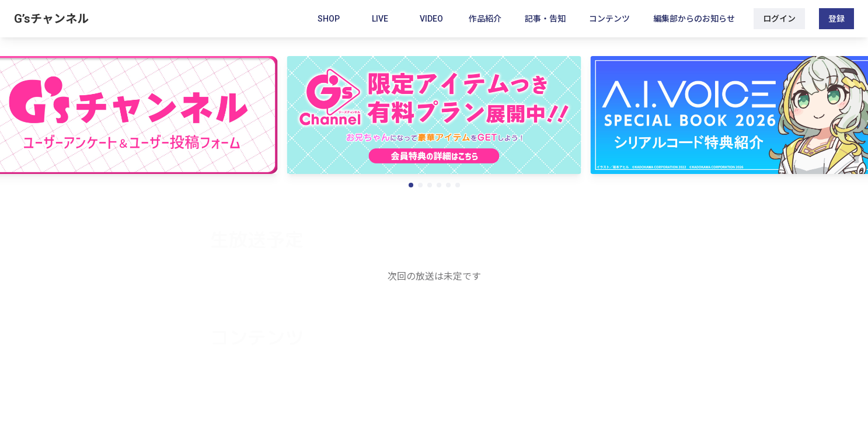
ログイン (779, 19)
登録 (836, 19)
